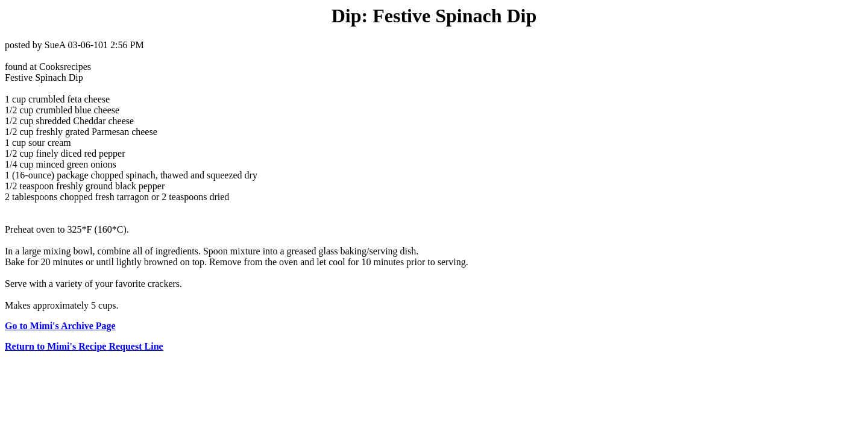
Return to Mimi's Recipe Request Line (84, 346)
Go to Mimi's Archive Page (60, 326)
